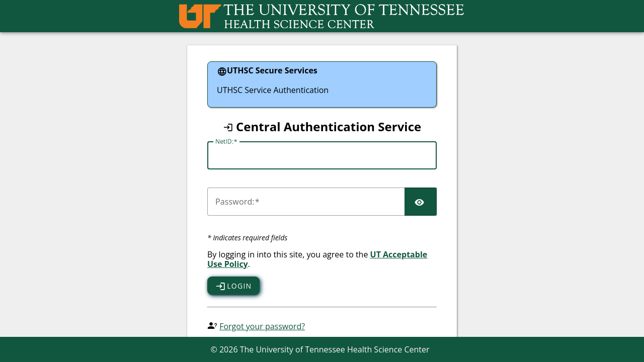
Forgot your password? (262, 326)
